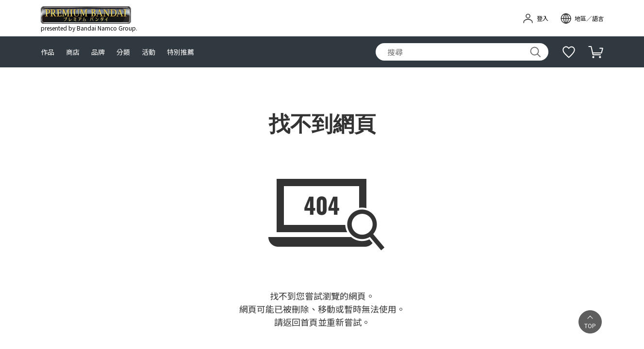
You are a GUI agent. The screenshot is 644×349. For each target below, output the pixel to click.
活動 (149, 52)
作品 (48, 52)
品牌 (98, 52)
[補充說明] (569, 52)
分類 (123, 52)
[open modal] (582, 18)
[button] (590, 322)
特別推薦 (181, 52)
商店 (73, 52)
